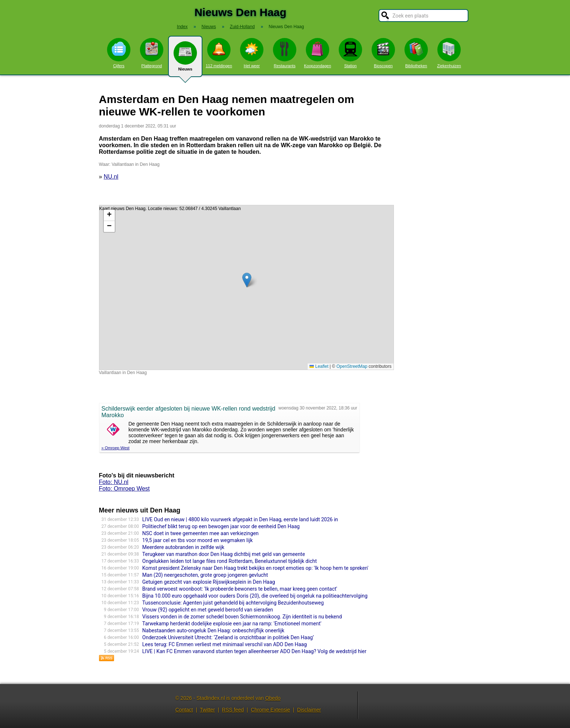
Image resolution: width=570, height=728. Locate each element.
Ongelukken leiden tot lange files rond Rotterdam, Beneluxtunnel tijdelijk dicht (229, 561)
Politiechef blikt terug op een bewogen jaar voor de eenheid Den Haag (221, 526)
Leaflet (319, 366)
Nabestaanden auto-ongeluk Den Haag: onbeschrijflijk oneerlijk (213, 630)
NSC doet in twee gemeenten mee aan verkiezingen (200, 533)
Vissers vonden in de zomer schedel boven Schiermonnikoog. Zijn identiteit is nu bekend (242, 617)
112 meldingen (219, 53)
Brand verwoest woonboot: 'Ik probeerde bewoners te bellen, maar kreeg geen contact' (240, 589)
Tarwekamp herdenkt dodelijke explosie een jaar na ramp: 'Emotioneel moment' (232, 624)
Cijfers (119, 53)
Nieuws (185, 59)
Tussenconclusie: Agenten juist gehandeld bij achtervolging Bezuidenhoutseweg (233, 603)
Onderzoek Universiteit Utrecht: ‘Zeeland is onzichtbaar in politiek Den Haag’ (228, 637)
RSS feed (233, 710)
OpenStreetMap (352, 366)
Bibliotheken (416, 53)
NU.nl (111, 177)
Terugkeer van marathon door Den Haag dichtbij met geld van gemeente (223, 554)
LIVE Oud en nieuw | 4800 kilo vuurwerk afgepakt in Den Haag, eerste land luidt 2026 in (240, 519)
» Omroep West (116, 448)
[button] (247, 280)
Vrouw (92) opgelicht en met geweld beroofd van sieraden (208, 610)
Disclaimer (309, 710)
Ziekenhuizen (449, 53)
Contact (184, 710)
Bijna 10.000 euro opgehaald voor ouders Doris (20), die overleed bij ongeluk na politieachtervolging (255, 596)
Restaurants (285, 53)
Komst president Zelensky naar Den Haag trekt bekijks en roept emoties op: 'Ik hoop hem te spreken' (255, 568)
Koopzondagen (318, 53)
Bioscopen (383, 53)
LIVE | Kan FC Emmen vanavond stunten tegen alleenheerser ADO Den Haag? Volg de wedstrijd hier (254, 651)
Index (182, 27)
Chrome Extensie (270, 710)
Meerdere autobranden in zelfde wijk (183, 547)
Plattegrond (152, 53)
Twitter (207, 710)
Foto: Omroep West (124, 489)
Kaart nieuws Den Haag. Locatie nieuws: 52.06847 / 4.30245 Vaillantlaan (246, 287)
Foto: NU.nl (114, 482)
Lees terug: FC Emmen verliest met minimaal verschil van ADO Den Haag (224, 644)
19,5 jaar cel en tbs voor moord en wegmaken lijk (197, 540)
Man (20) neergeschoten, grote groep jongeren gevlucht (205, 575)
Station (350, 53)
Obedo (273, 698)
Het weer (252, 53)
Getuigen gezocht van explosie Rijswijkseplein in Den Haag (208, 582)
